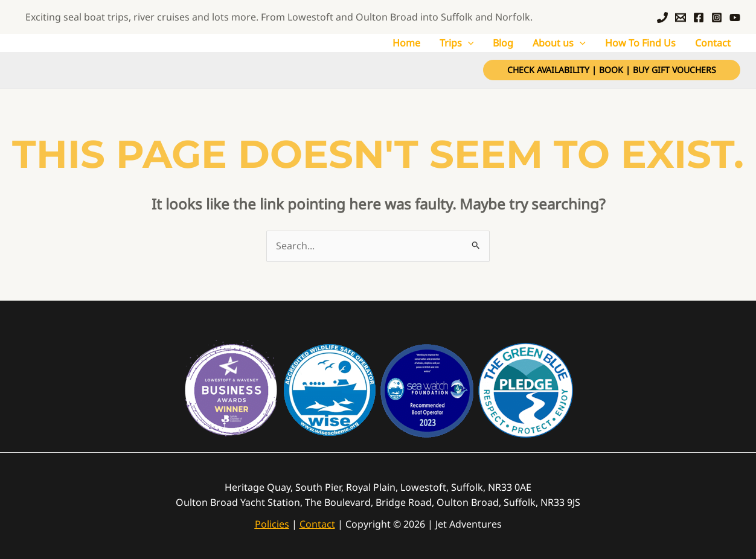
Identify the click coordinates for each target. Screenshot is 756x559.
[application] (468, 43)
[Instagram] (717, 18)
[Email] (681, 18)
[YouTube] (735, 18)
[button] (612, 70)
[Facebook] (699, 18)
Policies (272, 524)
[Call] (662, 18)
